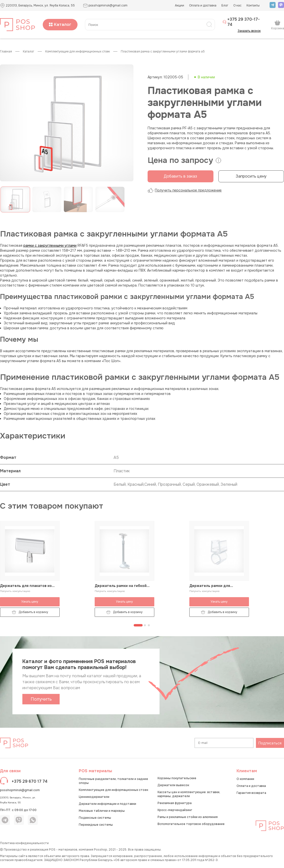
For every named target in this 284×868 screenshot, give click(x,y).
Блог (225, 5)
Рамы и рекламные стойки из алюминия (188, 817)
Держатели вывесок (173, 785)
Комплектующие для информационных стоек (78, 52)
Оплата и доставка (203, 5)
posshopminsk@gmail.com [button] (105, 6)
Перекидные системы (96, 825)
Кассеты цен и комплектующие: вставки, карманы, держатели (189, 794)
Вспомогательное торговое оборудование (191, 824)
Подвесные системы (95, 818)
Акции (180, 5)
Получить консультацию (15, 591)
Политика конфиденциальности (24, 843)
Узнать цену (30, 602)
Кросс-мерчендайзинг (175, 810)
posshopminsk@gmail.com (20, 790)
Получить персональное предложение (185, 190)
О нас (237, 5)
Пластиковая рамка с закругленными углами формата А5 (163, 52)
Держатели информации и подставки (107, 804)
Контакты (253, 5)
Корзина (278, 25)
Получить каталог (41, 700)
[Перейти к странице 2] (145, 625)
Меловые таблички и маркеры (102, 811)
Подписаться (270, 743)
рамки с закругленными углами (50, 245)
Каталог (60, 24)
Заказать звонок (251, 31)
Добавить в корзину (30, 612)
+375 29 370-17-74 (241, 22)
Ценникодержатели (94, 797)
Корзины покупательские (177, 778)
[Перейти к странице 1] (138, 625)
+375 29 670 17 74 (30, 781)
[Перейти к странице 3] (149, 625)
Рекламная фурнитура (175, 803)
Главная (6, 52)
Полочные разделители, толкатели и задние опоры (113, 781)
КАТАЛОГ (29, 52)
